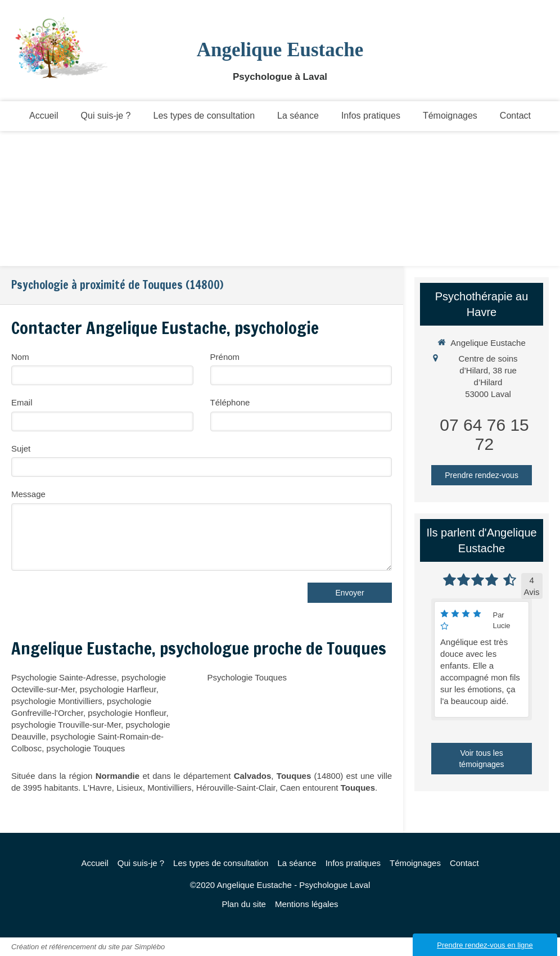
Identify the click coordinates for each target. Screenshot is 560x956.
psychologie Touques (86, 748)
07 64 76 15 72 (484, 434)
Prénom (225, 357)
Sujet (21, 448)
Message (28, 494)
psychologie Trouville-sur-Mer (66, 725)
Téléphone (230, 402)
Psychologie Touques (247, 677)
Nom (20, 357)
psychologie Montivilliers (57, 701)
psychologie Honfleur (127, 713)
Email (22, 402)
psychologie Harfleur (118, 689)
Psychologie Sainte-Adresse (64, 677)
